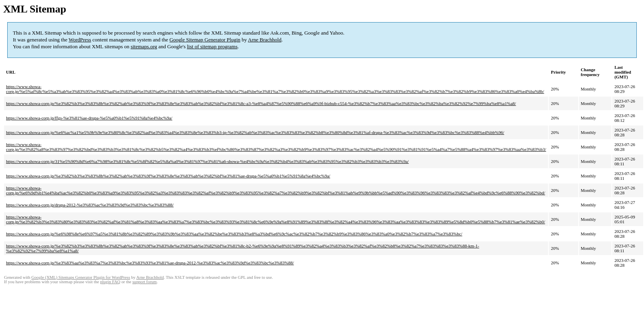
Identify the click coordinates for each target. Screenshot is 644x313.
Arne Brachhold (265, 40)
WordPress (80, 40)
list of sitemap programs (212, 46)
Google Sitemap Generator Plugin (205, 40)
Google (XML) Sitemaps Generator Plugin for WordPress (81, 277)
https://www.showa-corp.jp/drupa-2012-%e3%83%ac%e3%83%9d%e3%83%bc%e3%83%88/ (90, 205)
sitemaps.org (144, 46)
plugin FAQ (110, 282)
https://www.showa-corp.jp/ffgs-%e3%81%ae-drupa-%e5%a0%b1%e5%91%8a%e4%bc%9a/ (89, 118)
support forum (144, 282)
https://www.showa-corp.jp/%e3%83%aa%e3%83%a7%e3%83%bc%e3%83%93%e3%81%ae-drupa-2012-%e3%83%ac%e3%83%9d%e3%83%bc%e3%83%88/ (150, 263)
